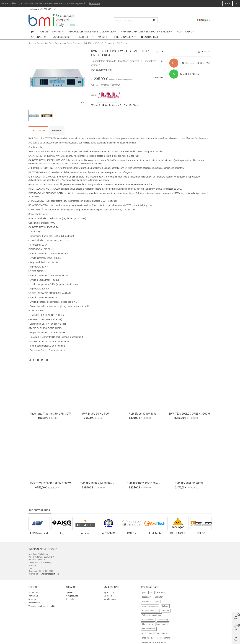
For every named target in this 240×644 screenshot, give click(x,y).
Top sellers (71, 599)
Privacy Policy (34, 603)
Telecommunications (152, 615)
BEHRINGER (178, 533)
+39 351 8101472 (190, 74)
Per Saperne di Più (101, 70)
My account (109, 592)
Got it (228, 3)
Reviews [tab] (57, 131)
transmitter (160, 592)
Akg (62, 533)
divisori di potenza (150, 606)
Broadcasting (162, 624)
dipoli (157, 602)
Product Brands (39, 510)
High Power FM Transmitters (155, 633)
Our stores (33, 592)
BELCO (201, 533)
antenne (166, 611)
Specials (70, 592)
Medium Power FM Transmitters (156, 638)
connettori (147, 602)
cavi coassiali (148, 620)
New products (72, 596)
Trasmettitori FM (50, 32)
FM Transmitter (149, 629)
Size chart (159, 77)
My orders (108, 596)
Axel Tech (155, 533)
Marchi (102, 37)
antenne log (163, 620)
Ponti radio (185, 32)
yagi (144, 592)
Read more (94, 3)
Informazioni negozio (43, 549)
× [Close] (236, 3)
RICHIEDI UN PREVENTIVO (195, 63)
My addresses (110, 599)
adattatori (159, 597)
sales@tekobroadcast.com (48, 574)
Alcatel (85, 533)
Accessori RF (62, 37)
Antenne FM (39, 37)
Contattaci (149, 37)
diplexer (165, 606)
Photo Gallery (124, 37)
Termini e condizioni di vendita (42, 606)
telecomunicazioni (150, 611)
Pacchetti (84, 37)
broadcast (147, 597)
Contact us (33, 596)
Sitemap (32, 599)
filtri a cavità (148, 624)
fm (151, 592)
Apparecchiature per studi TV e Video (145, 32)
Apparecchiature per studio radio (91, 32)
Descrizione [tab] (38, 131)
